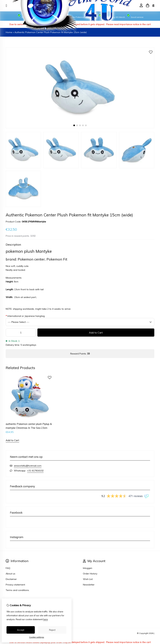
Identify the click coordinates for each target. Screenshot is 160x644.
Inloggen (88, 568)
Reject (52, 630)
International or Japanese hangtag (25, 316)
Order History (90, 574)
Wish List (88, 579)
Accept (21, 630)
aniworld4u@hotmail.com (28, 466)
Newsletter (89, 585)
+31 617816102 (35, 471)
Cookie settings (37, 637)
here (45, 619)
